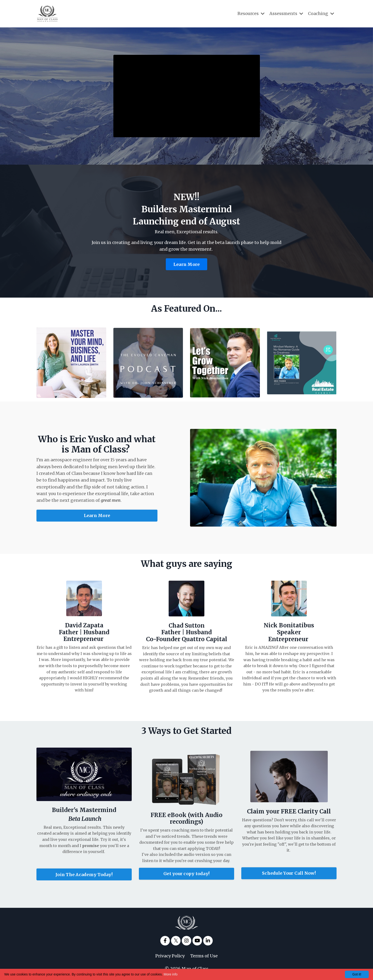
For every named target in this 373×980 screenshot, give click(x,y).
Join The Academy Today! (84, 875)
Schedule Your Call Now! (289, 874)
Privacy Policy (170, 957)
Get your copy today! (186, 875)
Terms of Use (204, 957)
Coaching (321, 13)
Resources (251, 13)
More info (171, 974)
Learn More (187, 265)
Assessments (286, 13)
